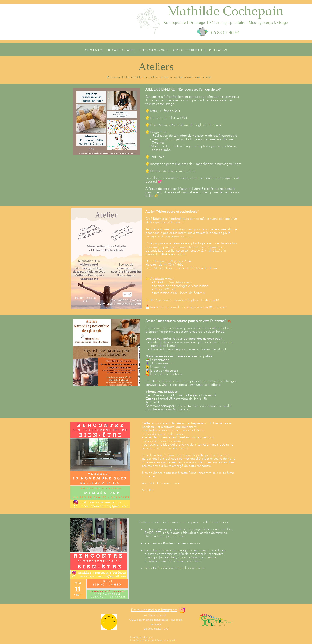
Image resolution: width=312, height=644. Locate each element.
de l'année (170, 346)
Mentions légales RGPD (156, 629)
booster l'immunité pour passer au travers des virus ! (189, 349)
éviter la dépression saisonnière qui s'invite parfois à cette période (192, 344)
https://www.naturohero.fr (142, 637)
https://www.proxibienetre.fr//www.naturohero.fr (153, 640)
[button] (218, 50)
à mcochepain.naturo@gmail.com (188, 408)
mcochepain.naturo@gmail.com (219, 164)
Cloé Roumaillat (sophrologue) (167, 219)
